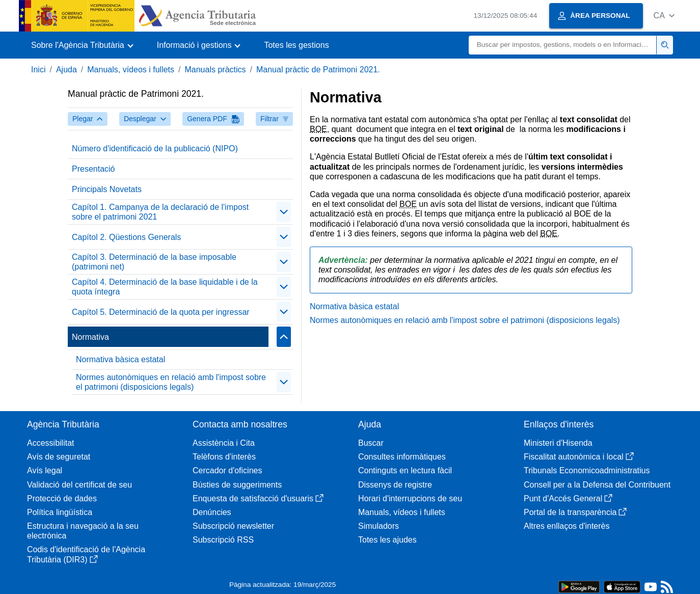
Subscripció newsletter (233, 526)
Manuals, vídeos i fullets (131, 70)
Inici (38, 70)
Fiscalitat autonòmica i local (579, 457)
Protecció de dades (62, 498)
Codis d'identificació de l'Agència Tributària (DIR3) (86, 554)
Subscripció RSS (223, 540)
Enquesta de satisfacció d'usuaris (258, 498)
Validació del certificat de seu (79, 485)
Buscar (371, 443)
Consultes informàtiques (402, 457)
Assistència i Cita (224, 443)
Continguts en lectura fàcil (405, 470)
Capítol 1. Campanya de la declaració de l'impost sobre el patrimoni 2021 (160, 212)
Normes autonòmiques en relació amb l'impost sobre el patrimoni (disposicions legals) (171, 382)
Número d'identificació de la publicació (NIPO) (155, 148)
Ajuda (66, 70)
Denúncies (212, 512)
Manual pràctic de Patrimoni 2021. (318, 70)
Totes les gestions (296, 45)
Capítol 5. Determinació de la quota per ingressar (161, 312)
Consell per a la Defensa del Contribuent (597, 485)
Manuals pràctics (215, 70)
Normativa (90, 337)
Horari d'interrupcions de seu (410, 498)
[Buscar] (563, 45)
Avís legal (45, 470)
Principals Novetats (107, 189)
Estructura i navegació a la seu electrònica (83, 531)
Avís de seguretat (59, 457)
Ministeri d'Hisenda (558, 443)
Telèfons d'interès (224, 457)
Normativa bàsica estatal (120, 359)
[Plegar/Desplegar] (284, 212)
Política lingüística (60, 512)
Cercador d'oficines (227, 470)
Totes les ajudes (387, 540)
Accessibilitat (50, 443)
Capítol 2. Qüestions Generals (126, 237)
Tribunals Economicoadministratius (587, 470)
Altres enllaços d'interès (567, 526)
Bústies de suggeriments (237, 485)
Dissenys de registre (395, 485)
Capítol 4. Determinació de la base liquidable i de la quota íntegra (165, 287)
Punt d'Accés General (568, 498)
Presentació (93, 169)
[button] (664, 16)
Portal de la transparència (575, 512)
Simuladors (379, 526)
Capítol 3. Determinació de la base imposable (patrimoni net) (154, 262)
